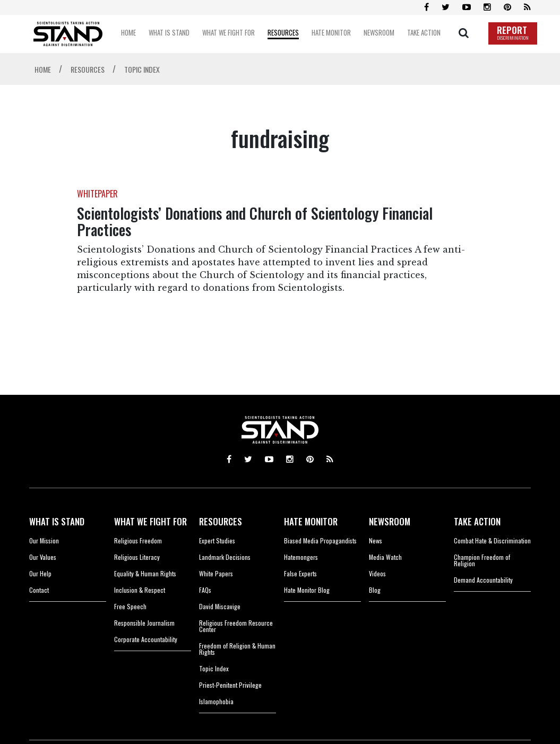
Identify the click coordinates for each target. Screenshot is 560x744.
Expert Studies (217, 540)
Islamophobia (216, 701)
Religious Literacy (137, 557)
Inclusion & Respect (140, 590)
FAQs (205, 590)
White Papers (216, 573)
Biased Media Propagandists (320, 540)
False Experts (300, 573)
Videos (377, 573)
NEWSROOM (390, 521)
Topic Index (214, 668)
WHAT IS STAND (57, 521)
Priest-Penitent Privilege (230, 685)
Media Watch (385, 557)
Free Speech (130, 606)
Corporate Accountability (146, 639)
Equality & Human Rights (145, 573)
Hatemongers (301, 557)
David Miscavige (220, 606)
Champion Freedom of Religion (482, 560)
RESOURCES (221, 521)
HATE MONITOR (311, 521)
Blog (375, 590)
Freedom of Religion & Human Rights (237, 649)
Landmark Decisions (225, 557)
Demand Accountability (483, 580)
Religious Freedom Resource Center (236, 626)
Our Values (43, 557)
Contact (39, 590)
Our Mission (44, 540)
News (376, 540)
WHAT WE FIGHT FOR (150, 521)
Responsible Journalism (144, 623)
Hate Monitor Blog (307, 590)
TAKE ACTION (477, 521)
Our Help (40, 573)
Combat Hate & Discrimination (492, 540)
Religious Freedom (138, 540)
